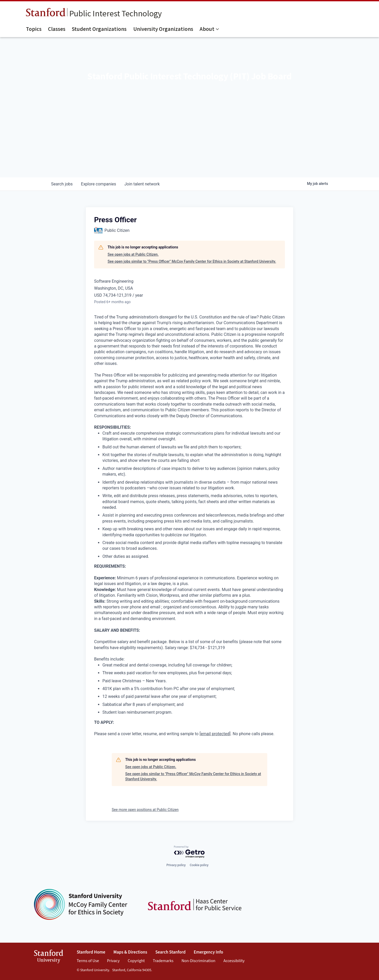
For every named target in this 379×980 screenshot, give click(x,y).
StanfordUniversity (49, 957)
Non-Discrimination (198, 961)
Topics (34, 29)
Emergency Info (208, 952)
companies (98, 184)
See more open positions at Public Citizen (145, 810)
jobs (62, 184)
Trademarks (163, 961)
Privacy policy (176, 865)
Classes (57, 29)
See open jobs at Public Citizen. (133, 254)
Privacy (113, 961)
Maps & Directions (130, 952)
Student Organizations (99, 29)
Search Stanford (170, 952)
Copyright (136, 961)
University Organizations (163, 29)
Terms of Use (88, 961)
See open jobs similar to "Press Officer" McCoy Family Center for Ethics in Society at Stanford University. (192, 261)
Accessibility (234, 961)
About (207, 29)
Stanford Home (91, 952)
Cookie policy (199, 865)
